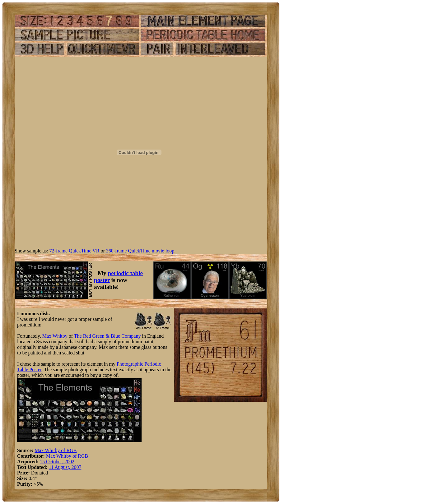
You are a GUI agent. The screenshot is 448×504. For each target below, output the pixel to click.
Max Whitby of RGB (56, 450)
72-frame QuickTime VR (75, 251)
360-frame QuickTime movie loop (140, 251)
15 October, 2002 (57, 462)
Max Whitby (55, 336)
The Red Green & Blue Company (107, 336)
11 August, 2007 (65, 467)
